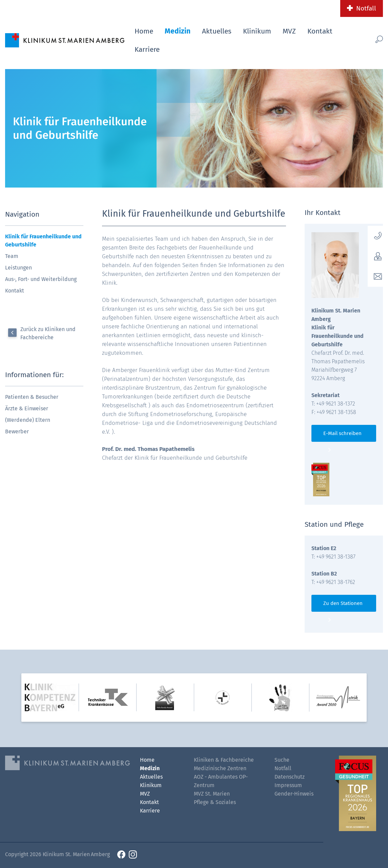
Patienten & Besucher (32, 397)
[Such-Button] (372, 39)
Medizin (178, 31)
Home (144, 31)
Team (12, 256)
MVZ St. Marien (212, 794)
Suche (282, 760)
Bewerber (17, 431)
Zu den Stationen (343, 603)
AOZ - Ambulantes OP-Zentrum (221, 781)
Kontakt (320, 31)
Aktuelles (217, 31)
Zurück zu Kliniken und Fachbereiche (48, 333)
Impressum (288, 785)
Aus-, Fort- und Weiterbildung (41, 279)
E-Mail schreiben (342, 433)
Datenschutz (290, 777)
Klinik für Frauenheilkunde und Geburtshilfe (43, 241)
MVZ (289, 31)
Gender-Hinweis (294, 794)
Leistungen (18, 268)
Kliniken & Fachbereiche (224, 760)
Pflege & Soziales (215, 802)
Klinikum (257, 31)
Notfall (366, 8)
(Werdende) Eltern (28, 420)
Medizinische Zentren (220, 768)
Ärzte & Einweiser (27, 408)
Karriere (147, 49)
